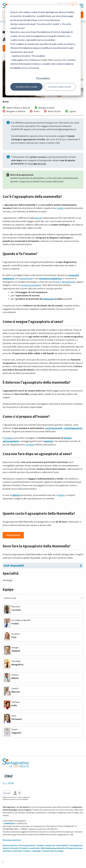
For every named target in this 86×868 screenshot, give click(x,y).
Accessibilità (63, 845)
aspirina (48, 441)
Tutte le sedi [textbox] (10, 598)
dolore (16, 495)
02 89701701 (9, 823)
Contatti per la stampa (53, 851)
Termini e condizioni (46, 845)
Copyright (36, 851)
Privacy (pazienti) (27, 845)
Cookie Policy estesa (51, 60)
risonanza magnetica (50, 278)
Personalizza (43, 78)
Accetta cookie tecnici (60, 87)
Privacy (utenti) (10, 845)
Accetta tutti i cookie (26, 87)
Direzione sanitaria (12, 840)
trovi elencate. (37, 164)
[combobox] (43, 598)
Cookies (27, 851)
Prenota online (13, 535)
